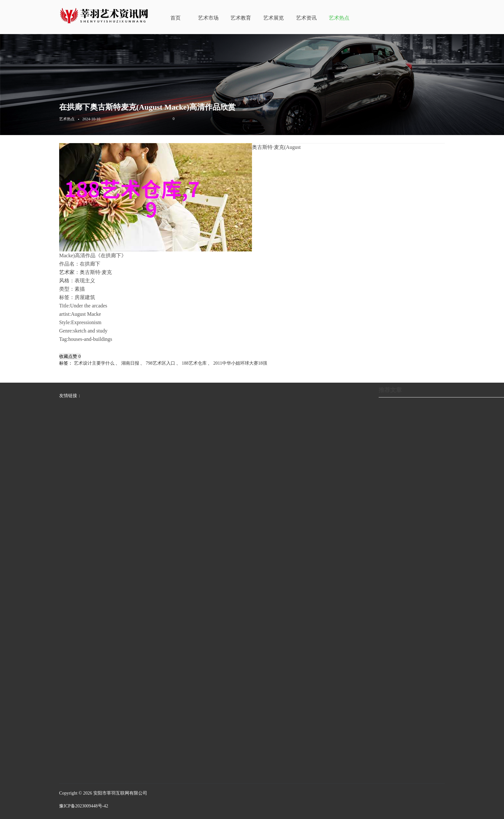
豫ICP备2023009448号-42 (84, 806)
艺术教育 (241, 18)
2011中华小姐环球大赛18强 (240, 363)
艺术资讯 (306, 18)
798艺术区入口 (161, 363)
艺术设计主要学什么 (94, 363)
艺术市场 (208, 18)
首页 (175, 18)
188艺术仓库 (194, 363)
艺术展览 (274, 18)
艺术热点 (339, 18)
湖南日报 (130, 363)
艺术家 (67, 272)
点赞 (74, 356)
